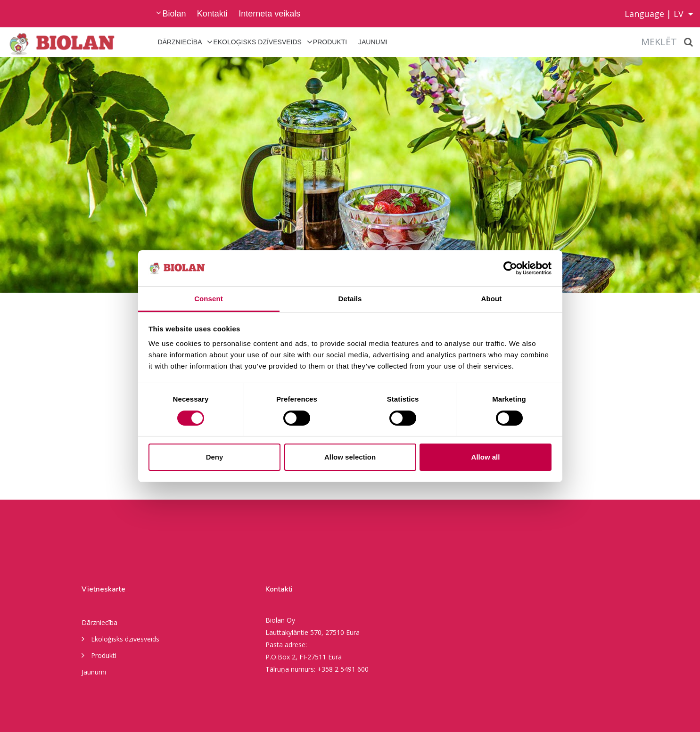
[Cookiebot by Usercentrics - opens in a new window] (510, 268)
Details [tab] (350, 299)
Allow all (486, 457)
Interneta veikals (269, 14)
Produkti (330, 42)
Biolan (174, 14)
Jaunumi (373, 42)
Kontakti (212, 14)
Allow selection (350, 457)
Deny (215, 457)
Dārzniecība (180, 42)
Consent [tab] (209, 299)
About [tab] (492, 299)
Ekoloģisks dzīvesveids (257, 42)
